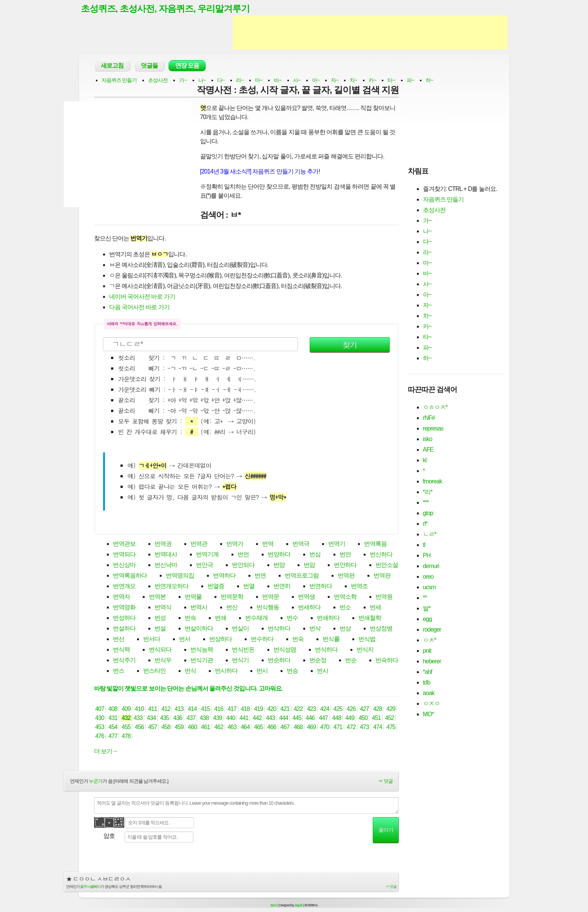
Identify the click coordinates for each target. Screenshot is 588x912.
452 (390, 719)
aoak (429, 693)
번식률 (331, 640)
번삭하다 (279, 629)
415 (206, 710)
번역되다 (124, 555)
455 (126, 728)
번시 (262, 671)
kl (425, 461)
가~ (183, 81)
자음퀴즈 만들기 (119, 81)
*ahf (427, 672)
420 (272, 710)
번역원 (384, 597)
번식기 (240, 661)
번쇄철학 (370, 619)
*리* (428, 492)
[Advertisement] (370, 33)
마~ (259, 81)
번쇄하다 (328, 619)
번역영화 (124, 608)
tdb (427, 683)
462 (219, 728)
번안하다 (345, 566)
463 (232, 728)
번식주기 (124, 661)
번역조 (359, 587)
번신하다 (381, 555)
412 (166, 710)
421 (285, 710)
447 (323, 719)
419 (259, 710)
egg (427, 619)
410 (140, 710)
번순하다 (279, 661)
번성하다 (124, 619)
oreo (428, 577)
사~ (297, 81)
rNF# (429, 418)
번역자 (121, 597)
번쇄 (221, 619)
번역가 (235, 544)
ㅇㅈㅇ (431, 704)
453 (100, 728)
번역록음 (375, 544)
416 (219, 710)
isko (427, 439)
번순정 (318, 661)
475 (391, 728)
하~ (429, 81)
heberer (432, 662)
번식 (190, 671)
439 (217, 719)
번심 (315, 555)
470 (325, 728)
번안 (345, 555)
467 (285, 728)
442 (257, 719)
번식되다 (160, 650)
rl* (425, 524)
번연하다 (321, 587)
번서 (185, 640)
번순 (351, 661)
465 (259, 728)
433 (138, 719)
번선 (119, 640)
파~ (411, 81)
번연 (260, 576)
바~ (278, 81)
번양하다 (279, 555)
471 (338, 728)
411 (153, 710)
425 (338, 710)
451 (376, 719)
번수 (292, 619)
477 (113, 737)
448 (337, 719)
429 (391, 710)
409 (126, 710)
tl (424, 545)
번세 (375, 608)
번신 (232, 608)
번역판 (382, 576)
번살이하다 (199, 629)
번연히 (282, 587)
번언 (243, 555)
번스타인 (154, 671)
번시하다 (226, 671)
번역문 (271, 597)
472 (351, 728)
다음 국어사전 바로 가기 (139, 308)
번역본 (157, 597)
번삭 (315, 629)
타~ (391, 81)
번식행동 (268, 608)
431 (113, 719)
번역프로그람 (302, 576)
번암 (309, 566)
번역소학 (345, 597)
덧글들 (149, 66)
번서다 (152, 640)
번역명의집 (180, 576)
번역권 (163, 544)
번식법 (367, 640)
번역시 (199, 608)
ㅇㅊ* (430, 640)
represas (433, 429)
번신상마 (124, 566)
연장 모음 (187, 66)
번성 (160, 619)
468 (298, 728)
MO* (428, 715)
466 (272, 728)
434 (151, 719)
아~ (316, 81)
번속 (190, 619)
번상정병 (381, 629)
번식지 (365, 650)
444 (284, 719)
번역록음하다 (130, 576)
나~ (202, 81)
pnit (427, 651)
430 (100, 719)
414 (192, 710)
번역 (268, 544)
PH (427, 556)
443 (271, 719)
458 (166, 728)
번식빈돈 (243, 650)
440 (231, 719)
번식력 (121, 650)
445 (297, 719)
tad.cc (274, 906)
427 (364, 710)
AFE (428, 450)
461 (206, 728)
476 (100, 737)
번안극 (204, 566)
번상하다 (221, 640)
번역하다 (224, 576)
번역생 (306, 597)
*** (426, 503)
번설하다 (124, 629)
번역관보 (124, 544)
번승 (292, 671)
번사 (323, 671)
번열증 (216, 587)
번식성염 (285, 650)
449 (350, 719)
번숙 (298, 640)
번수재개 (256, 619)
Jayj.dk (299, 906)
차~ (353, 81)
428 (377, 710)
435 (164, 719)
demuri (431, 566)
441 (244, 719)
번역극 (301, 544)
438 (204, 719)
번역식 (163, 608)
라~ (240, 81)
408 (113, 710)
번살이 (240, 629)
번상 (345, 629)
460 (192, 728)
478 (126, 737)
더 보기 (106, 752)
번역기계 (207, 555)
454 (113, 728)
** (425, 598)
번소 (345, 608)
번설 (160, 629)
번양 (279, 566)
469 (311, 728)
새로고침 (112, 66)
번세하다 (309, 608)
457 (153, 728)
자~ (335, 81)
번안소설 (387, 566)
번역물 (193, 597)
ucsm (429, 588)
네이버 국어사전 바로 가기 (142, 297)
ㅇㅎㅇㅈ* (435, 408)
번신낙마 (166, 566)
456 (140, 728)
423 (311, 710)
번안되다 (243, 566)
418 (245, 710)
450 (363, 719)
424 (325, 710)
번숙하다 (387, 661)
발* (427, 609)
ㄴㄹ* (430, 535)
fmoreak (433, 482)
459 (179, 728)
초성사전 (158, 81)
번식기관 (202, 661)
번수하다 (262, 640)
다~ (221, 81)
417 (232, 710)
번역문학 (232, 597)
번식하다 (326, 650)
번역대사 (166, 555)
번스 (119, 671)
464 (245, 728)
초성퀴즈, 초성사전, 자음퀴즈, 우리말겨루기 (169, 9)
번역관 (199, 544)
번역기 (337, 544)
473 (364, 728)
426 (351, 710)
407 (100, 710)
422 (298, 710)
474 (377, 728)
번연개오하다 (171, 587)
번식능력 (202, 650)
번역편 (346, 576)
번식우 (163, 661)
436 (178, 719)
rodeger (432, 630)
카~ (372, 81)
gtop (428, 513)
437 (191, 719)
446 (310, 719)
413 (179, 710)
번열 (249, 587)
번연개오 (124, 587)
